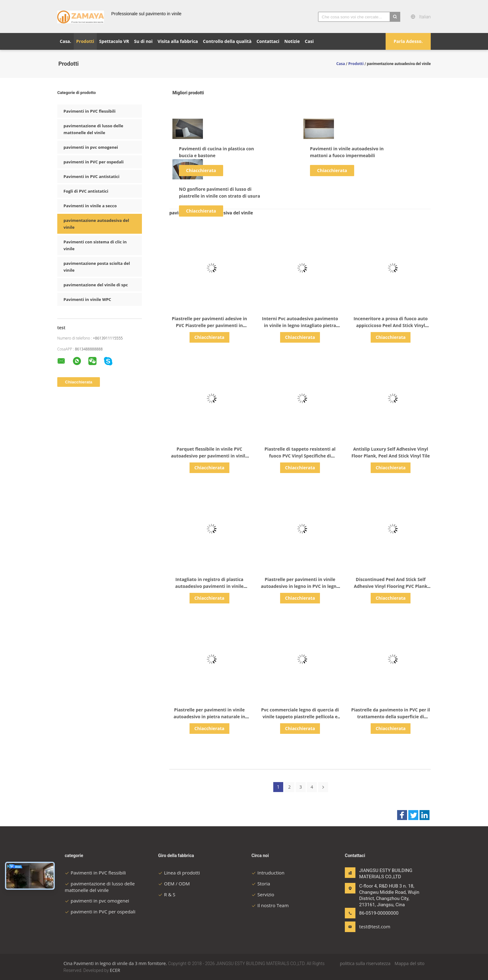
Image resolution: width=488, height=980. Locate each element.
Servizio (263, 894)
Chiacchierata (201, 170)
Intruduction (268, 873)
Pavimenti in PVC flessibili (89, 111)
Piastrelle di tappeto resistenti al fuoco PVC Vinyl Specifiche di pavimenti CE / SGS (300, 456)
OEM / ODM (174, 884)
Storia (261, 884)
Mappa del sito (410, 963)
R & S (167, 894)
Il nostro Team (270, 905)
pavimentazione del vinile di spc (96, 285)
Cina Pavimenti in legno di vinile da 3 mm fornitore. (116, 963)
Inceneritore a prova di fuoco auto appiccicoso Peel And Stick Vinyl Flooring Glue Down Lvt (391, 325)
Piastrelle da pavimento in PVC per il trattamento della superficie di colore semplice (391, 717)
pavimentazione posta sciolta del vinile (97, 267)
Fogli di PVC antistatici (86, 191)
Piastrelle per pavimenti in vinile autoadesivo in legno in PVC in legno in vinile (300, 586)
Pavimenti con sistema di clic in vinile (95, 245)
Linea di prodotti (179, 873)
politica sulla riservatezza (365, 963)
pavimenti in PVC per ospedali (94, 162)
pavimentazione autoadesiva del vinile (96, 224)
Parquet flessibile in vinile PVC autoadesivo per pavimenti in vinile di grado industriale (209, 456)
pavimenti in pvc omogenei (91, 147)
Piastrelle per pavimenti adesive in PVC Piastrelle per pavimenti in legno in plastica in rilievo (209, 325)
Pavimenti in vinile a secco (90, 206)
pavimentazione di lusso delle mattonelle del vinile (93, 129)
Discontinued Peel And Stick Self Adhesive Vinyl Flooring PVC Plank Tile (391, 586)
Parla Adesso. (408, 41)
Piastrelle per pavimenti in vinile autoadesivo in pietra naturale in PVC (209, 717)
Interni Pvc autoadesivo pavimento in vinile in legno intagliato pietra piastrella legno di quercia (300, 325)
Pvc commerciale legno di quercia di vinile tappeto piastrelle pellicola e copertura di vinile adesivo (300, 717)
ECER (115, 970)
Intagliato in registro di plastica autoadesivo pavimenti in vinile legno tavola (209, 586)
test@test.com (375, 926)
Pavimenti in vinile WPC (87, 299)
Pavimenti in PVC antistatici (91, 176)
